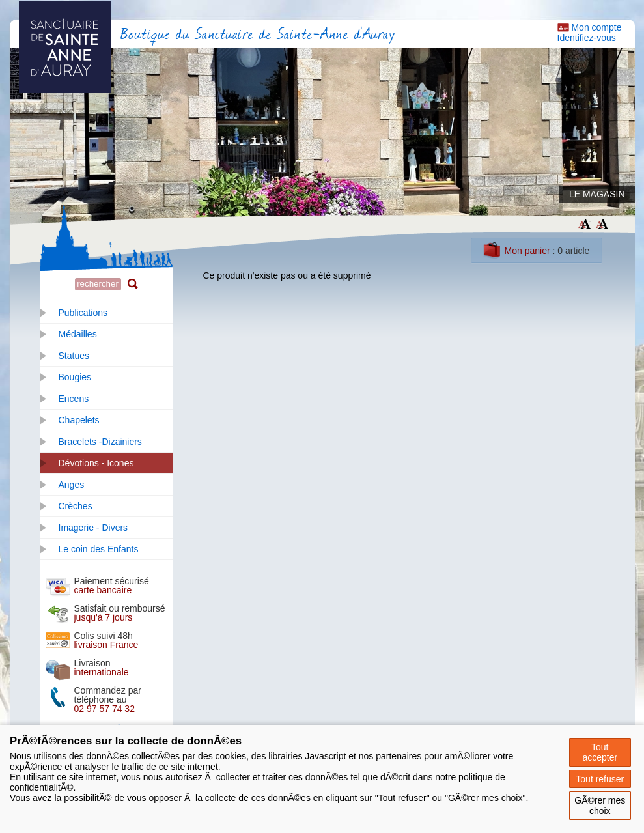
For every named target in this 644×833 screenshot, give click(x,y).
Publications (83, 313)
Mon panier (527, 251)
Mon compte (596, 27)
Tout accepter (600, 752)
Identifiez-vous (587, 38)
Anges (72, 485)
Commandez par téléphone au (108, 699)
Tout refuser (600, 779)
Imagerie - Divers (93, 528)
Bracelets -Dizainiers (100, 442)
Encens (74, 399)
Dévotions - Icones (96, 463)
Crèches (76, 506)
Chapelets (79, 420)
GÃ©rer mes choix (600, 806)
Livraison (102, 668)
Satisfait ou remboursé (120, 613)
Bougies (75, 377)
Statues (74, 356)
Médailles (78, 334)
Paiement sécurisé (112, 586)
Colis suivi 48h (106, 640)
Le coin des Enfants (99, 549)
